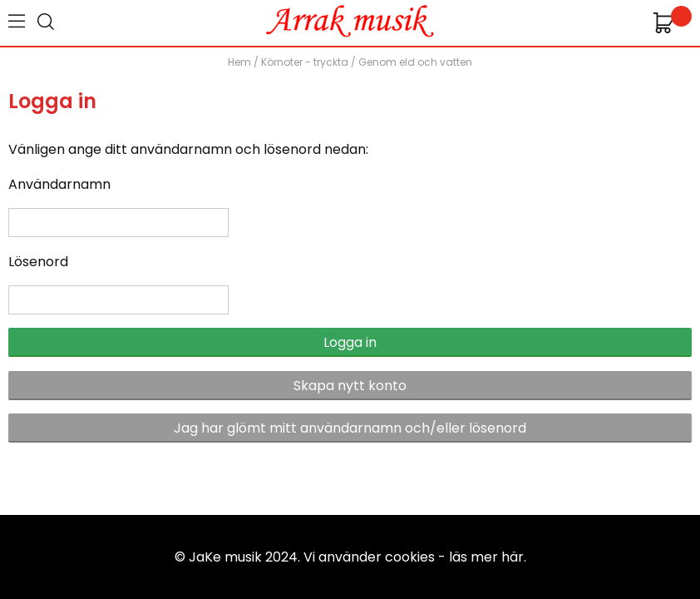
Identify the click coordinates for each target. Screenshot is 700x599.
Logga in (350, 342)
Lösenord (38, 262)
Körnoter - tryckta (305, 62)
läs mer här (486, 557)
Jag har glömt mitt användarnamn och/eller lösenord (350, 428)
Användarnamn (59, 184)
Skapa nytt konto (350, 386)
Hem (239, 62)
